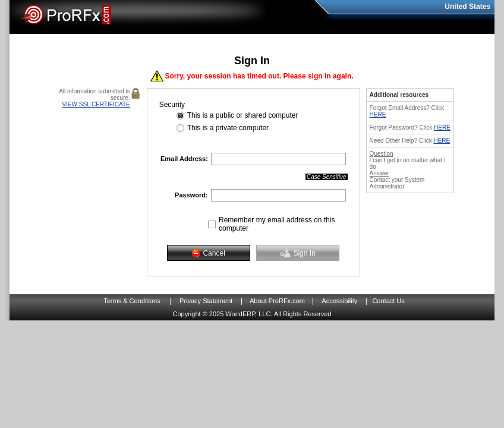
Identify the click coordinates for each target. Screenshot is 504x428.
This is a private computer (228, 128)
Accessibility (339, 301)
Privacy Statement (206, 301)
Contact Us (388, 301)
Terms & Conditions (132, 301)
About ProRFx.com (277, 301)
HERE (378, 114)
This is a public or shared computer (243, 115)
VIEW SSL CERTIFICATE (96, 104)
